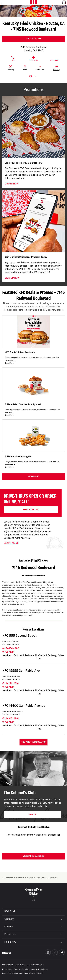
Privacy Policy (7, 965)
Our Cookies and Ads (35, 965)
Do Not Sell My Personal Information (16, 969)
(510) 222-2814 (11, 684)
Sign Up (32, 815)
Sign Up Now (12, 278)
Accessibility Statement (40, 969)
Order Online (34, 39)
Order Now (12, 184)
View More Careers (34, 856)
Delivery (57, 70)
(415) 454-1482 (11, 649)
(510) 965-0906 (11, 719)
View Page (8, 652)
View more (34, 477)
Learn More (11, 543)
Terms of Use (20, 965)
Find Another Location (33, 742)
